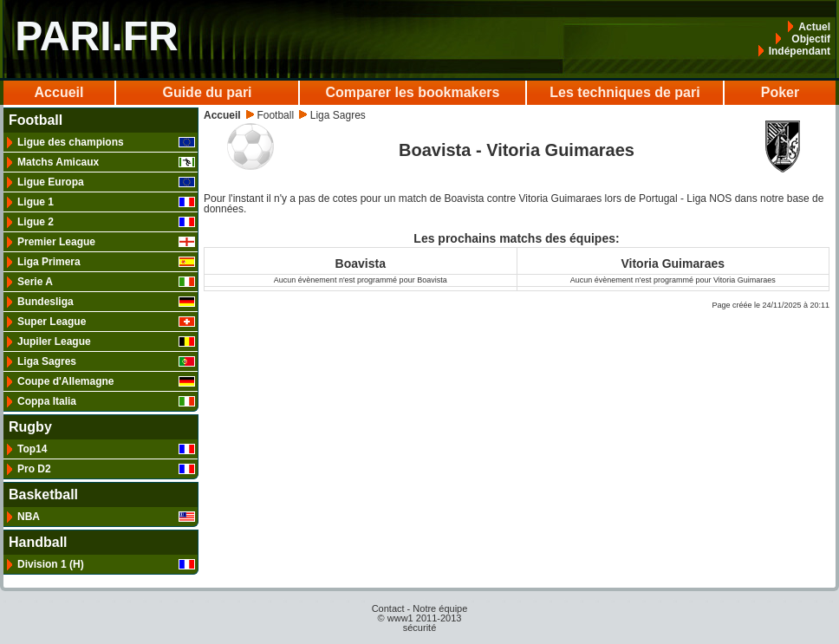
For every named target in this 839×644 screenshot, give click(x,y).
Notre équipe (440, 608)
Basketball (43, 495)
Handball (38, 543)
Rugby (30, 427)
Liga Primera (106, 262)
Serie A (106, 282)
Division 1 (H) (106, 564)
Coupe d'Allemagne (106, 381)
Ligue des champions (106, 142)
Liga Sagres (106, 361)
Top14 (106, 449)
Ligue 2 (106, 222)
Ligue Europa (106, 182)
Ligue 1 (106, 202)
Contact (388, 608)
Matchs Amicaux (106, 162)
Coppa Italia (106, 401)
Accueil (59, 92)
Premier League (106, 242)
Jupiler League (106, 342)
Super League (106, 322)
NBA (106, 517)
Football (36, 120)
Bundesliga (106, 302)
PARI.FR (96, 36)
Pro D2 (106, 469)
